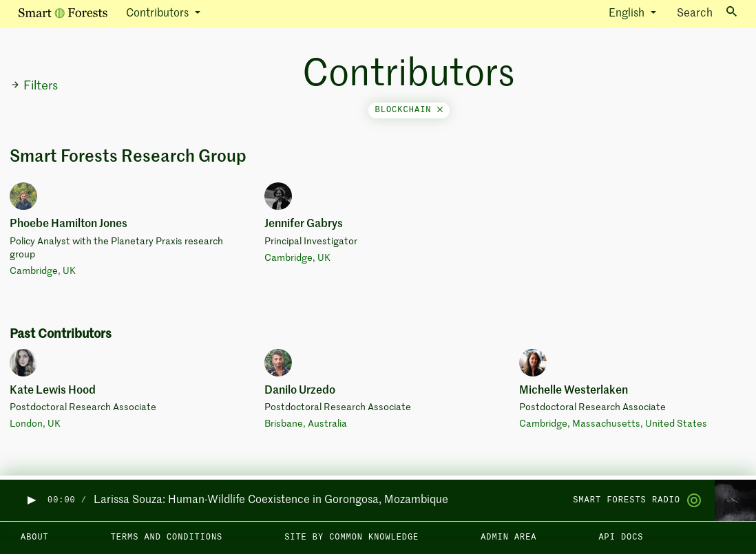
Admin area (508, 537)
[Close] (440, 110)
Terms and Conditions (167, 537)
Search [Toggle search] (707, 13)
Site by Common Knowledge (351, 537)
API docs (621, 537)
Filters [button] (34, 86)
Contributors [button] (159, 14)
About (35, 537)
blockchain (409, 110)
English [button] (628, 14)
